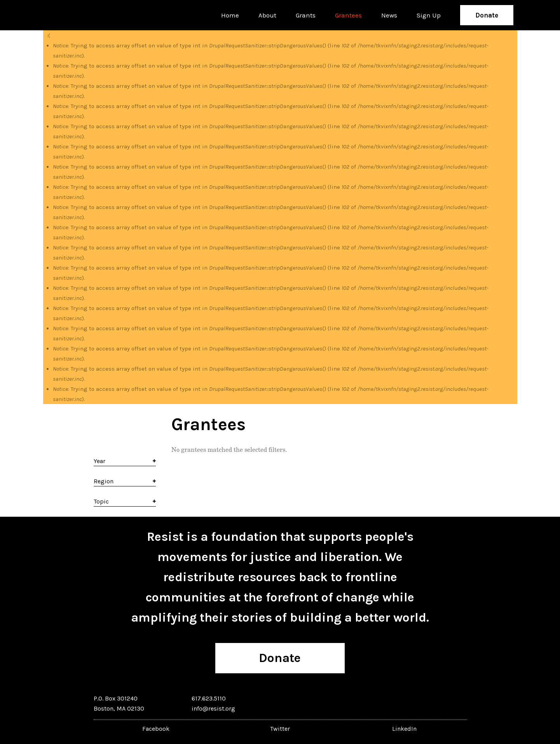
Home (230, 15)
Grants (306, 15)
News (389, 15)
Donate (487, 15)
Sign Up (429, 15)
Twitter (280, 729)
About (267, 15)
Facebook (156, 729)
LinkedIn (404, 729)
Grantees (348, 15)
